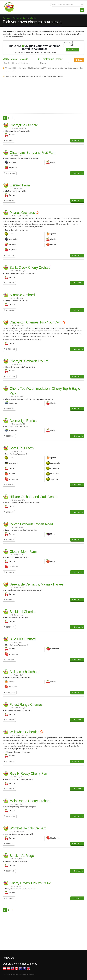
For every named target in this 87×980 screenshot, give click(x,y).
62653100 (9, 485)
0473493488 (10, 349)
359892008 (9, 201)
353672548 (9, 255)
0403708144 (10, 816)
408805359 (9, 898)
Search (79, 60)
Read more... (77, 140)
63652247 (9, 512)
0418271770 (10, 692)
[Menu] (82, 10)
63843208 (9, 844)
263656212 (9, 871)
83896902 (9, 140)
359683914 (9, 436)
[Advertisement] (43, 95)
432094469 (9, 283)
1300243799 (10, 376)
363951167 (9, 409)
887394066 (9, 627)
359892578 (9, 789)
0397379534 (10, 173)
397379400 (9, 660)
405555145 (9, 539)
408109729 (9, 761)
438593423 (9, 572)
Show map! (72, 50)
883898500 (9, 720)
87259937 (9, 600)
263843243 (9, 310)
